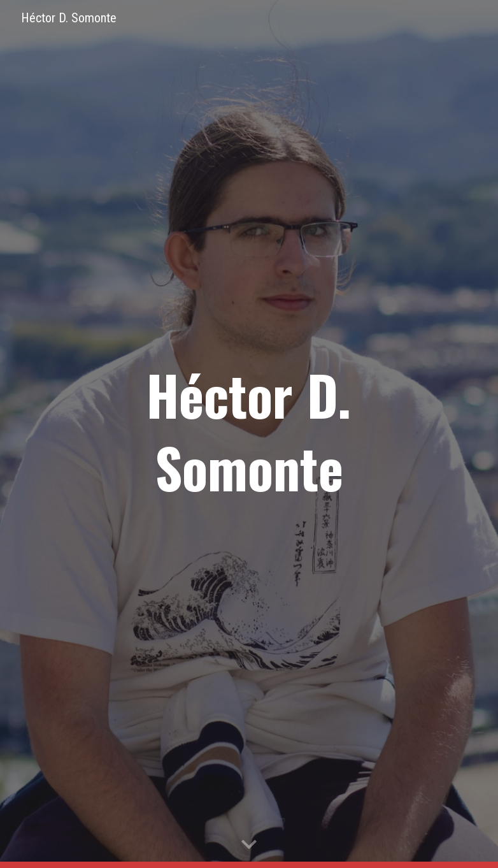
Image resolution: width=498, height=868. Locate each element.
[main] (249, 434)
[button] (249, 845)
